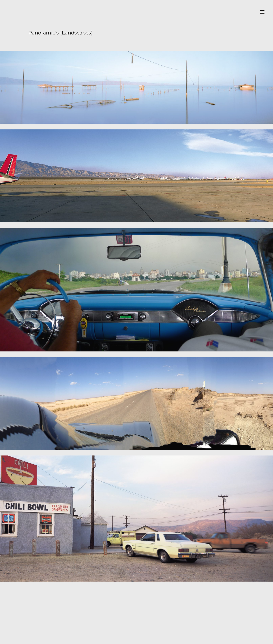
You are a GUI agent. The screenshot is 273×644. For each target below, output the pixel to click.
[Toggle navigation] (262, 12)
